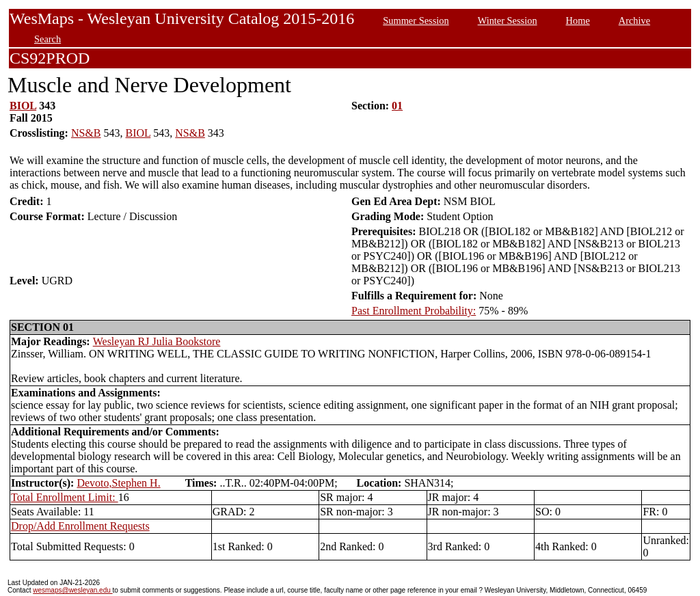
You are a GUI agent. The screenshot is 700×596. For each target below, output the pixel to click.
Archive (634, 21)
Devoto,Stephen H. (118, 483)
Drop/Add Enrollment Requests (80, 526)
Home (578, 21)
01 (397, 106)
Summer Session (416, 21)
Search (48, 39)
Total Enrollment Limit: (65, 497)
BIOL (23, 106)
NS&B (86, 133)
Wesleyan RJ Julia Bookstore (157, 341)
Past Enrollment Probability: (414, 311)
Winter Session (508, 21)
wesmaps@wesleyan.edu (72, 590)
